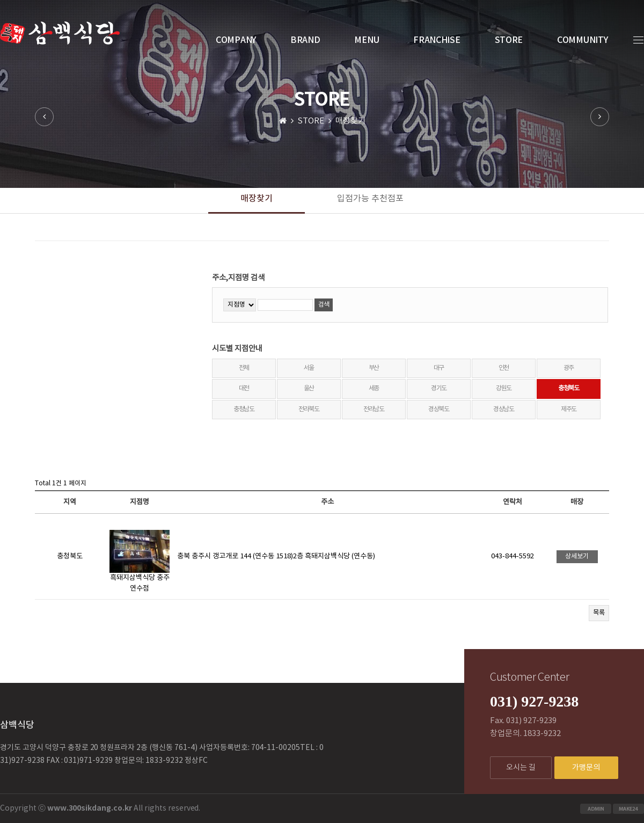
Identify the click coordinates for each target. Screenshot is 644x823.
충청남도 (244, 409)
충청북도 (569, 388)
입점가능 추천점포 (370, 199)
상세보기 (577, 556)
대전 (244, 388)
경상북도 (439, 409)
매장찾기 (257, 199)
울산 (309, 388)
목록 (599, 613)
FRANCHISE (437, 40)
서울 (309, 368)
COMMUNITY (582, 40)
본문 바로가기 (0, 0)
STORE (509, 40)
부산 (374, 368)
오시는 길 (521, 768)
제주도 (569, 409)
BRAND (305, 40)
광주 (569, 368)
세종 (374, 388)
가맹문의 (586, 768)
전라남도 (374, 409)
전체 (244, 368)
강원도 (504, 388)
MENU (367, 40)
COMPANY (236, 40)
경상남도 (504, 409)
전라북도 (309, 409)
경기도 (439, 388)
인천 (504, 368)
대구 (439, 368)
